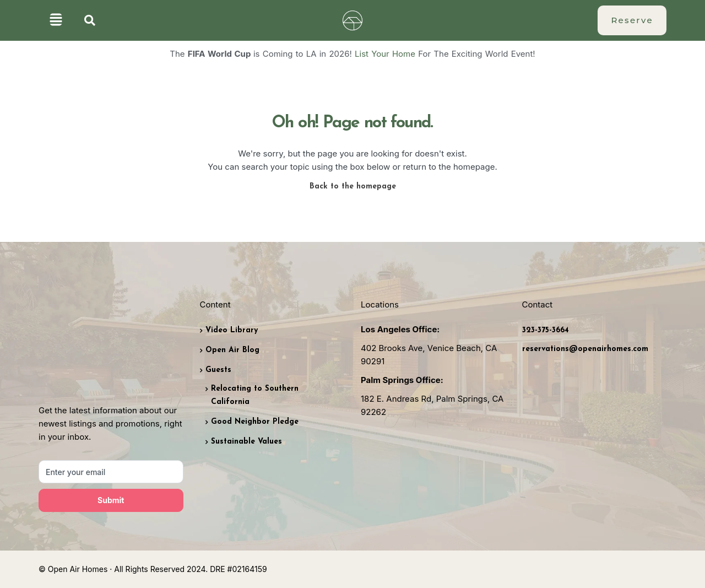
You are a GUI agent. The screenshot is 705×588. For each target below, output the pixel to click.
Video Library (232, 330)
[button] (56, 21)
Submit (111, 500)
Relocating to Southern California (255, 395)
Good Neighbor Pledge (255, 422)
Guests (218, 370)
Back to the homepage (353, 187)
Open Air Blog (232, 350)
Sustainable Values (246, 442)
